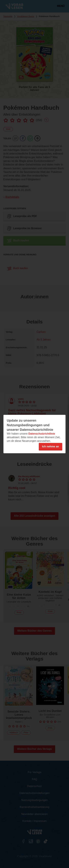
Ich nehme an (51, 446)
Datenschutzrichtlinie (42, 434)
